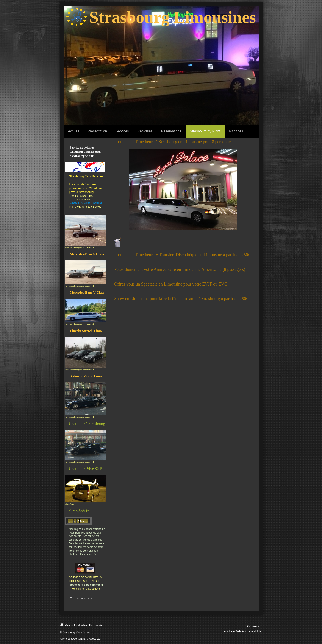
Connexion (253, 626)
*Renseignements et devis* (86, 589)
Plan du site (96, 625)
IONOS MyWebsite (88, 639)
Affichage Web (232, 631)
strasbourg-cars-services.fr (86, 585)
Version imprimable (74, 625)
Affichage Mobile (252, 631)
